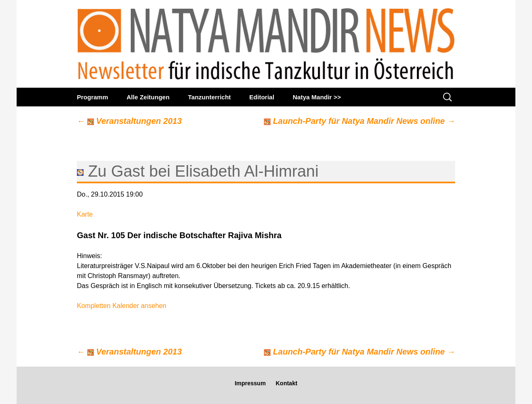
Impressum (250, 383)
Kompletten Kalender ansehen (122, 306)
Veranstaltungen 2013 (129, 121)
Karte (85, 214)
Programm (92, 97)
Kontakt (286, 383)
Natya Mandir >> (317, 97)
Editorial (262, 97)
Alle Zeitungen (148, 97)
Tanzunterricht (209, 97)
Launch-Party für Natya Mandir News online (360, 121)
